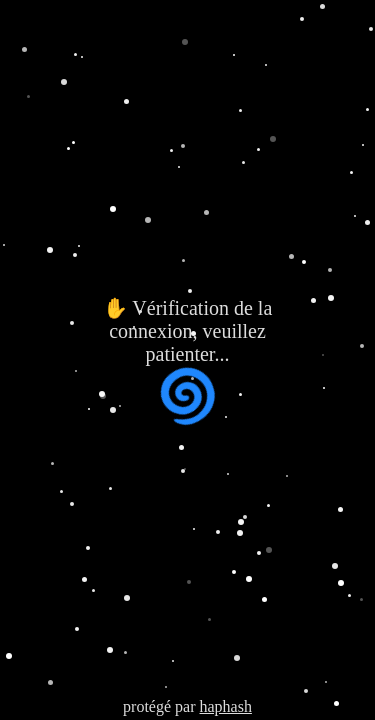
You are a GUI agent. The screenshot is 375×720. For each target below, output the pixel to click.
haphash (225, 706)
